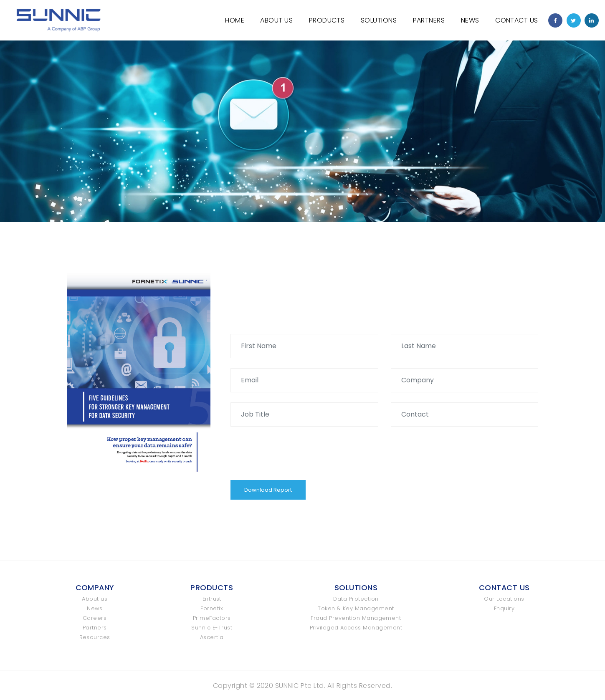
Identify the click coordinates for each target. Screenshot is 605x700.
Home (235, 20)
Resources (95, 637)
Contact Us (517, 20)
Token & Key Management (356, 608)
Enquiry (504, 608)
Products (327, 20)
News (470, 20)
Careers (95, 618)
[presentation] (294, 453)
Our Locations (504, 599)
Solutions (379, 20)
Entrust (212, 599)
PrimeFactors (212, 618)
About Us (276, 20)
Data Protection (356, 599)
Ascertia (212, 637)
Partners (429, 20)
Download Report (268, 490)
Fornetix (212, 608)
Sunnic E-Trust (212, 628)
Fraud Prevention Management (356, 618)
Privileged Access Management (356, 628)
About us (95, 599)
